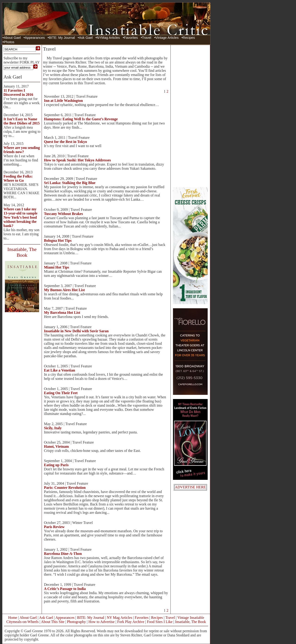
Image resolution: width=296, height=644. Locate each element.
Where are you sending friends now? (22, 150)
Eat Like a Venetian (60, 370)
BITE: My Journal (62, 38)
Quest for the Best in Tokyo (65, 142)
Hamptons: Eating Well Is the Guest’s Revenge (81, 119)
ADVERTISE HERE (190, 487)
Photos (9, 42)
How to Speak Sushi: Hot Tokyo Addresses (77, 160)
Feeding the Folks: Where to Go (18, 178)
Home (13, 618)
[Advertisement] (190, 115)
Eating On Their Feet (61, 393)
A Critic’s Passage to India (65, 589)
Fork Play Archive (131, 622)
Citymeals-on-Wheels (22, 622)
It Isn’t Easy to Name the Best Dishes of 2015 (22, 121)
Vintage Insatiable (191, 618)
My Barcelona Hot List (62, 313)
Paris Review (54, 527)
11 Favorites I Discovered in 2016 (18, 92)
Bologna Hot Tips (58, 240)
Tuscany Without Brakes (63, 214)
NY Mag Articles (120, 618)
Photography (77, 622)
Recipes (189, 38)
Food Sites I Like (160, 622)
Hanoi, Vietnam (56, 446)
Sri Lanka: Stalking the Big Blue (70, 183)
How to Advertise (102, 622)
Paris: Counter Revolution (65, 488)
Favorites (131, 38)
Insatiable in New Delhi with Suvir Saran (76, 331)
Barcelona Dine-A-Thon (63, 554)
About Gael (12, 38)
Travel (147, 38)
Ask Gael (86, 38)
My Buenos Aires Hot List (64, 290)
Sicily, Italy (53, 428)
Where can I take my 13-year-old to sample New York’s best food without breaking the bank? (20, 217)
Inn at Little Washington (63, 101)
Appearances (35, 38)
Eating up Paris (56, 465)
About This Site (53, 622)
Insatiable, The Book (190, 622)
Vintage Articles (167, 38)
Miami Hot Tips (57, 267)
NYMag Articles (108, 38)
